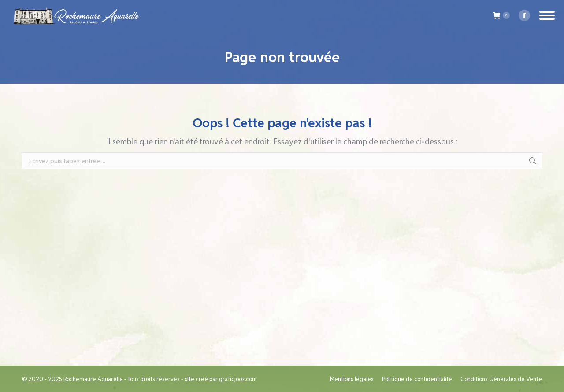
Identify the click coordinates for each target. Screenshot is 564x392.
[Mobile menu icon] (547, 15)
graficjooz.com (238, 379)
